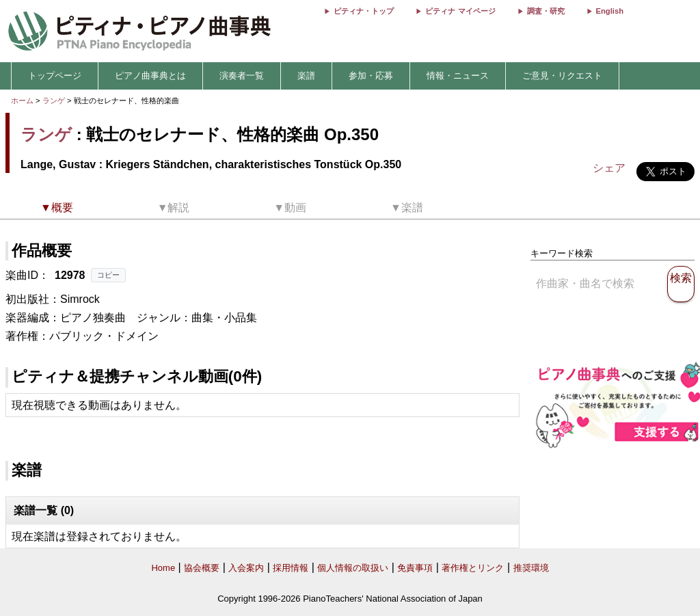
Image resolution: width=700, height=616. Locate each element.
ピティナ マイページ (460, 11)
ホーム (22, 101)
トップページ (55, 76)
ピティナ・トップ (364, 11)
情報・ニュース (458, 76)
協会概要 (202, 568)
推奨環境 (531, 568)
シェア (609, 168)
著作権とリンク (473, 568)
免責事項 (415, 568)
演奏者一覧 (242, 76)
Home (163, 568)
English (610, 11)
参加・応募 (371, 76)
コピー (108, 275)
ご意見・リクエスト (562, 76)
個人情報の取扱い (353, 568)
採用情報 (291, 568)
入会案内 (246, 568)
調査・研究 (546, 11)
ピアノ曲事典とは (150, 76)
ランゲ (54, 101)
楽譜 (306, 76)
